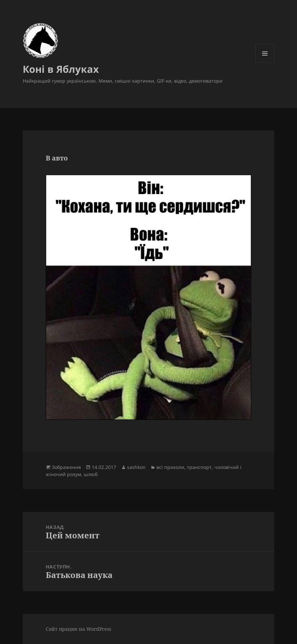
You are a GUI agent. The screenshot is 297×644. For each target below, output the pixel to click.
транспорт (199, 467)
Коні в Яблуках (61, 69)
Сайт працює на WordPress (78, 629)
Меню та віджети (265, 63)
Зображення (66, 467)
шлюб (91, 474)
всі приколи (170, 467)
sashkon (136, 467)
